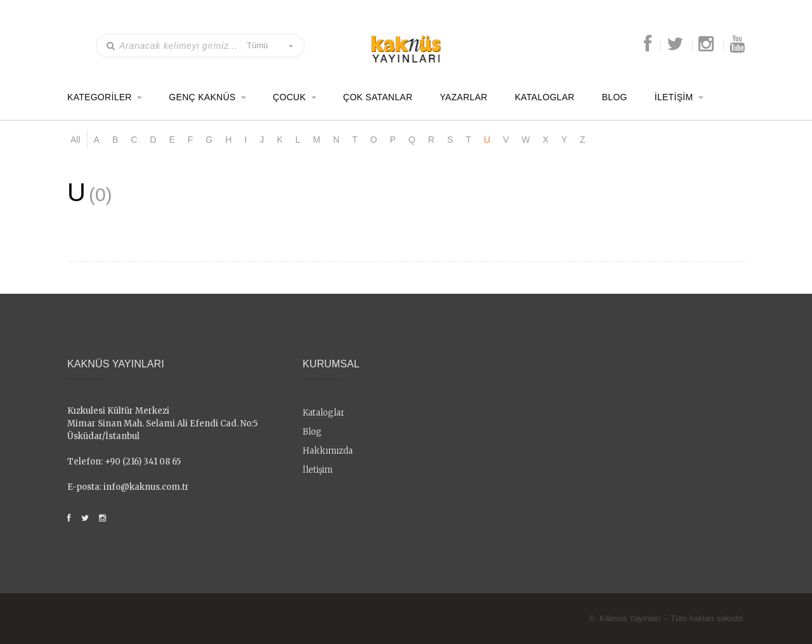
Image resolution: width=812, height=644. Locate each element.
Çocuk (289, 96)
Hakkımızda (328, 451)
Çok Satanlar (378, 96)
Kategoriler (100, 96)
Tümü (257, 45)
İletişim (674, 96)
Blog (615, 96)
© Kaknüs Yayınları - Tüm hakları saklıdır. (667, 618)
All (75, 140)
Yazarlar (463, 96)
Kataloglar (544, 96)
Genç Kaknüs (202, 96)
